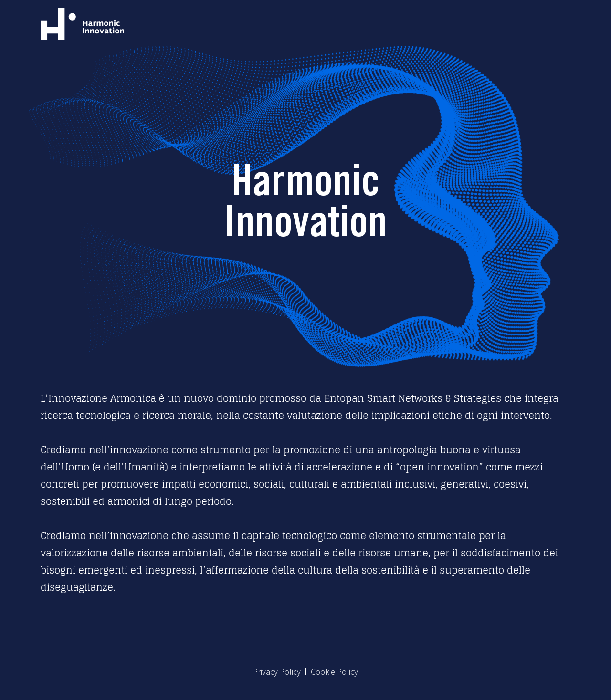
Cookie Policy (334, 672)
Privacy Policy (277, 672)
